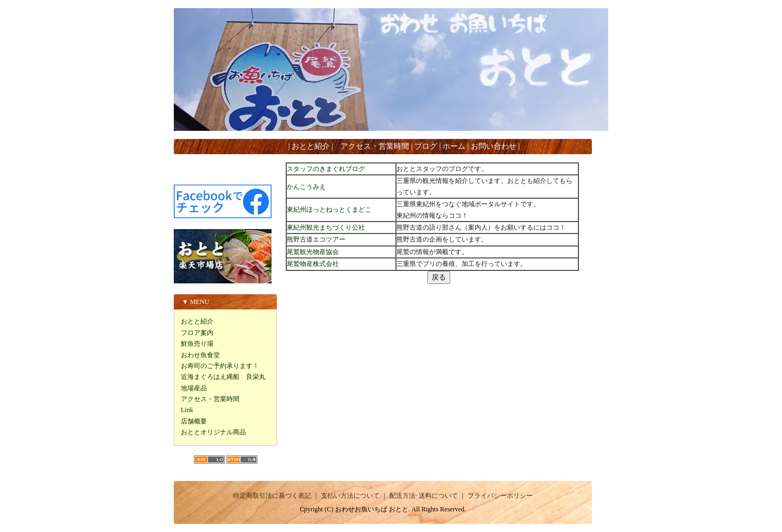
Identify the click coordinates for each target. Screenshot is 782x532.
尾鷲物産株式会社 (313, 264)
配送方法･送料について (424, 496)
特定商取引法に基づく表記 (272, 496)
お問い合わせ (494, 146)
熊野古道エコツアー (316, 239)
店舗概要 (194, 421)
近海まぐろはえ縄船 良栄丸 (223, 377)
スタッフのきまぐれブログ (326, 169)
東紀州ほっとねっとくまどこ (329, 210)
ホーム (454, 146)
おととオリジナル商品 (213, 432)
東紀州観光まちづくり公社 (326, 227)
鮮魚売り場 (197, 344)
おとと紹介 (311, 146)
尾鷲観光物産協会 (313, 252)
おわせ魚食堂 (200, 355)
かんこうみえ (306, 187)
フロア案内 (197, 333)
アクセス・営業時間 (375, 146)
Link (187, 410)
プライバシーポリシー (500, 496)
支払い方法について (350, 496)
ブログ (426, 146)
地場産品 (194, 388)
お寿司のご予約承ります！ (220, 366)
